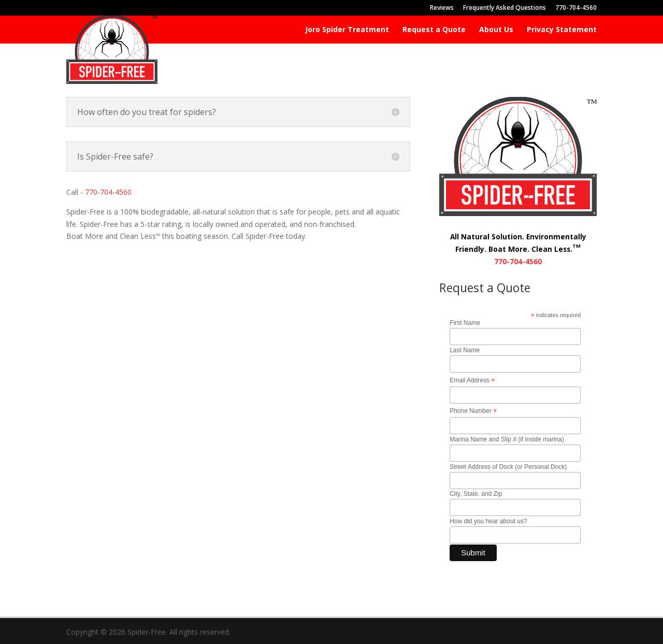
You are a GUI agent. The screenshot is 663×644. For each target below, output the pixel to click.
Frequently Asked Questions (505, 8)
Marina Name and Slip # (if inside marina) (507, 439)
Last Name (465, 350)
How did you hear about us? (488, 521)
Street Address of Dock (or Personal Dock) (508, 467)
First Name (465, 323)
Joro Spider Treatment (347, 30)
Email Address (472, 381)
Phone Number (473, 411)
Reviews (442, 8)
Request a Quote (434, 30)
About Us (496, 30)
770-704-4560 (576, 8)
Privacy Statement (562, 30)
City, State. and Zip (476, 494)
